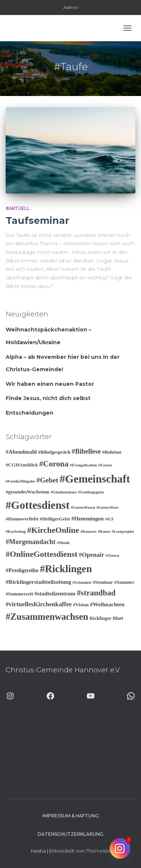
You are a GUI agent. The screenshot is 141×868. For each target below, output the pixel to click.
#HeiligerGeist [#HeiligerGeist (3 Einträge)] (55, 519)
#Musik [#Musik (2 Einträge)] (63, 543)
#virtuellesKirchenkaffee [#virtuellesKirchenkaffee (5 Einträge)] (39, 604)
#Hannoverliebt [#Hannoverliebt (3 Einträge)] (22, 519)
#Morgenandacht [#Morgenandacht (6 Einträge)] (31, 542)
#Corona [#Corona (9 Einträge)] (54, 464)
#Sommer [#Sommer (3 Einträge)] (124, 582)
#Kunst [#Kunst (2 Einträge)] (104, 531)
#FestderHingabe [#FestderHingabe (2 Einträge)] (20, 481)
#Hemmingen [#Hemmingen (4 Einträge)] (88, 519)
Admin (71, 7)
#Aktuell (18, 208)
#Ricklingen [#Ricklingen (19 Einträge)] (66, 569)
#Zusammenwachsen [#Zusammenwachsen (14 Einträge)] (47, 617)
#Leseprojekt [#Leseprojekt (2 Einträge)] (123, 531)
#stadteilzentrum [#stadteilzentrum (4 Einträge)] (55, 594)
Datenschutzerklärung (70, 834)
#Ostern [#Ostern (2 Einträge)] (113, 555)
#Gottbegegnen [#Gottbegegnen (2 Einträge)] (91, 492)
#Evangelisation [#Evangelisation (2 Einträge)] (83, 465)
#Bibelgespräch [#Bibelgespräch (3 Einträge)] (54, 452)
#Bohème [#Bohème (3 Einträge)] (112, 452)
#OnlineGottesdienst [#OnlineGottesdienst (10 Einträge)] (42, 554)
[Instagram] (120, 849)
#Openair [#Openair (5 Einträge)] (91, 555)
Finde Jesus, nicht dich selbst (48, 398)
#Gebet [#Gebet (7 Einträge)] (47, 480)
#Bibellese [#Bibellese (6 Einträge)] (86, 451)
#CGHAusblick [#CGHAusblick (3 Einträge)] (22, 465)
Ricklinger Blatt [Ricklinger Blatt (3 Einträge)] (106, 618)
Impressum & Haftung (71, 816)
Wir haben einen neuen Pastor (50, 384)
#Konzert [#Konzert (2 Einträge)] (89, 531)
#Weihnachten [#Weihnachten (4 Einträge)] (107, 604)
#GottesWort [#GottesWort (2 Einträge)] (107, 507)
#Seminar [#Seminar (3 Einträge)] (103, 582)
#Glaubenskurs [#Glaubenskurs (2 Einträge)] (64, 492)
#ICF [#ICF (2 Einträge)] (109, 519)
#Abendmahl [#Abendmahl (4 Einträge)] (21, 452)
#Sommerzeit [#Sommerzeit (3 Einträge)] (19, 594)
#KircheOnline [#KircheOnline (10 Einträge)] (53, 530)
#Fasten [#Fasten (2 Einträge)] (105, 465)
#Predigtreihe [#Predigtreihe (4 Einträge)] (22, 570)
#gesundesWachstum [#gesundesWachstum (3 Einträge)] (27, 492)
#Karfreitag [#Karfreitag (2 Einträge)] (16, 531)
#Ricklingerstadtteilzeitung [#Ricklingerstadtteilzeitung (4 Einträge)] (38, 582)
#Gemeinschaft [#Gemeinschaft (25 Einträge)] (95, 479)
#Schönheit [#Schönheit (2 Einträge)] (82, 582)
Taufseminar (37, 220)
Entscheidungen (30, 413)
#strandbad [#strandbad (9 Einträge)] (96, 593)
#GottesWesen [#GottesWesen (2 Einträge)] (83, 507)
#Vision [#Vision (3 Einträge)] (81, 605)
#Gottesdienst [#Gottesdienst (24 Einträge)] (38, 505)
